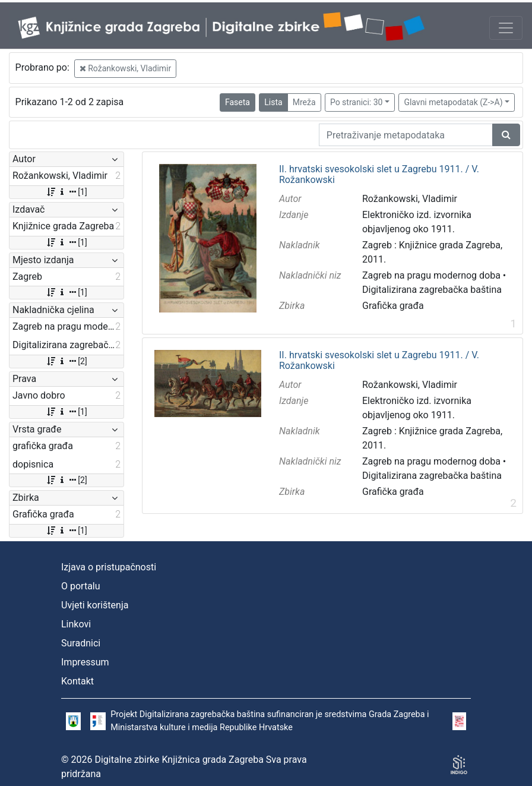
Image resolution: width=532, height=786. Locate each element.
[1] (66, 192)
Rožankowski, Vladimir (125, 68)
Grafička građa (393, 306)
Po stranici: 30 (357, 102)
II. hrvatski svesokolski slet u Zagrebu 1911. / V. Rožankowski (379, 174)
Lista (273, 102)
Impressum (85, 662)
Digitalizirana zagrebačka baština (432, 290)
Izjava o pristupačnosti (109, 567)
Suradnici (81, 643)
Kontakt (77, 681)
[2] (66, 361)
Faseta (237, 102)
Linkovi (76, 624)
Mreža (304, 102)
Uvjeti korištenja (95, 605)
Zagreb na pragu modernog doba (431, 275)
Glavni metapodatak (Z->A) (453, 102)
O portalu (81, 586)
